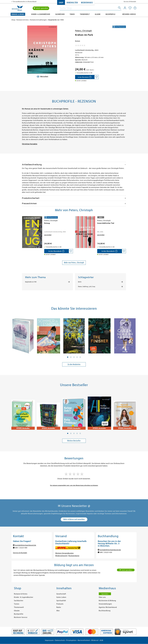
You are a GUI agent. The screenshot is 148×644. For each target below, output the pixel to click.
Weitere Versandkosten (65, 553)
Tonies (72, 14)
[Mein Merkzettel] (130, 8)
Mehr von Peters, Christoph (74, 263)
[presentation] (23, 224)
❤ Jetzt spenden (41, 8)
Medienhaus (87, 3)
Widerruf (95, 640)
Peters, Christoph (83, 31)
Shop (61, 3)
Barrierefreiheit (84, 640)
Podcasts (60, 604)
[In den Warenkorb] (85, 77)
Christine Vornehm (30, 144)
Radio (59, 607)
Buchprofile (111, 14)
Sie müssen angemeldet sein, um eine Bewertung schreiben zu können (74, 485)
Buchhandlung (105, 611)
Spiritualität (61, 601)
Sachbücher (60, 14)
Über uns (102, 597)
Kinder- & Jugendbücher (41, 14)
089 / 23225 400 (21, 548)
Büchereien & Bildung (107, 601)
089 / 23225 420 (106, 552)
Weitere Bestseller (74, 441)
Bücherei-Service (129, 14)
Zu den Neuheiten (74, 364)
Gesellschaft (61, 594)
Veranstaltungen (105, 604)
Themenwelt (85, 14)
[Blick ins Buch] (42, 77)
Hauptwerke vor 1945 (31, 282)
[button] (68, 357)
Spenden (105, 594)
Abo (58, 611)
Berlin (80, 282)
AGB (101, 640)
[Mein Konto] (125, 8)
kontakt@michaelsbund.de (26, 545)
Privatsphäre (71, 640)
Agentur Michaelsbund (108, 607)
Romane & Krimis (18, 14)
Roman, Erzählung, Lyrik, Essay (87, 287)
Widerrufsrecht (61, 556)
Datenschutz (60, 640)
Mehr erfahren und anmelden (74, 519)
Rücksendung (74, 556)
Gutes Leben (61, 597)
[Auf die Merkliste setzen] (96, 77)
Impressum (49, 640)
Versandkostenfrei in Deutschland (25, 2)
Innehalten (72, 3)
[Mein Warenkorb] (135, 8)
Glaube (98, 14)
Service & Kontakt (130, 2)
